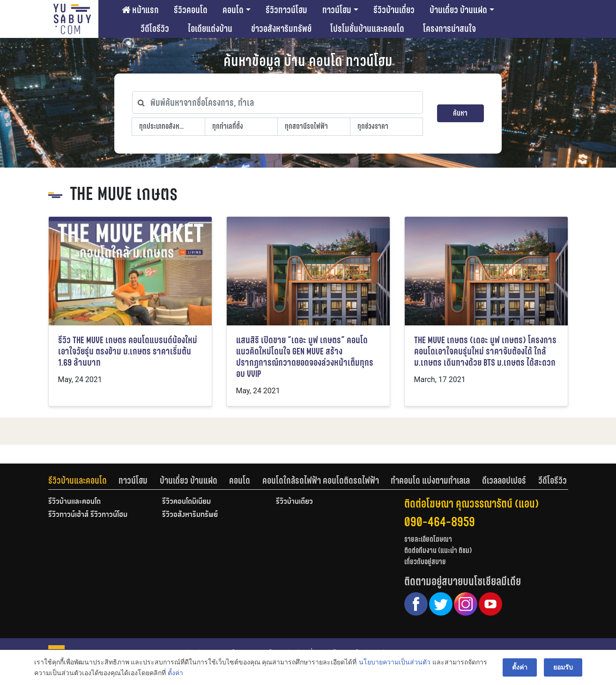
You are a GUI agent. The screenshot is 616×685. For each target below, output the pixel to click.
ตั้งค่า (175, 673)
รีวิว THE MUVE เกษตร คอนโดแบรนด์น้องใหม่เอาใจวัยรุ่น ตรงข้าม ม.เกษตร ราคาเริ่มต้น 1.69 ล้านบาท (128, 351)
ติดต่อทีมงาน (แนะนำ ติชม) (438, 550)
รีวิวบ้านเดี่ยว (394, 10)
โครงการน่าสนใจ (449, 29)
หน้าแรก (140, 10)
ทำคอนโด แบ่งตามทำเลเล (430, 480)
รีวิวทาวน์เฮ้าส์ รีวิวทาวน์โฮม (88, 515)
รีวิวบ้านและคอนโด (78, 480)
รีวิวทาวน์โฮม (286, 10)
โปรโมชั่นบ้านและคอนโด (367, 29)
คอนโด (233, 10)
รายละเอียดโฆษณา (428, 539)
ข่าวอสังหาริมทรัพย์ (281, 29)
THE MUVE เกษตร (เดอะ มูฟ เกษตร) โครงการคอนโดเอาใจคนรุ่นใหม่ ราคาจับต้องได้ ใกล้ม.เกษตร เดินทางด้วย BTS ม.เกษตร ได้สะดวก (485, 351)
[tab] (84, 480)
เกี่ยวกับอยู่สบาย (425, 562)
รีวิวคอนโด (191, 10)
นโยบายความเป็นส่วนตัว (395, 662)
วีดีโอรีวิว (155, 29)
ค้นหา (460, 113)
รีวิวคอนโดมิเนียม (186, 502)
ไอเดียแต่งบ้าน (210, 29)
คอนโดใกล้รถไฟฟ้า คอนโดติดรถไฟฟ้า (321, 480)
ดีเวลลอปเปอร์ (504, 480)
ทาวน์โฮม (337, 10)
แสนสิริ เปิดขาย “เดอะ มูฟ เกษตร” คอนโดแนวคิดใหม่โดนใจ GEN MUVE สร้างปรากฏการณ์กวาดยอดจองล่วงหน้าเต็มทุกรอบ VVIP (305, 357)
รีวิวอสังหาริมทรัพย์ (190, 515)
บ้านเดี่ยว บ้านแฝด (458, 10)
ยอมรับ (563, 667)
